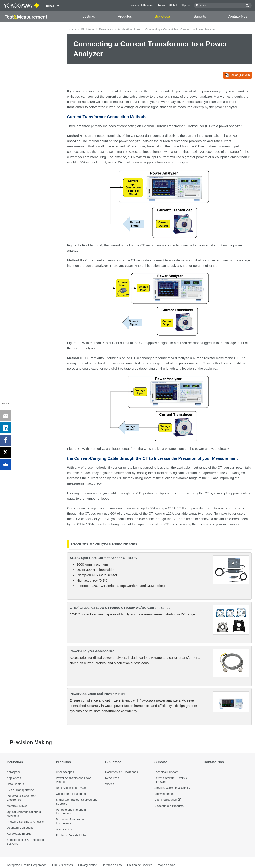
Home (72, 29)
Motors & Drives (17, 806)
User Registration (166, 800)
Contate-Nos (237, 16)
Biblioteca (162, 16)
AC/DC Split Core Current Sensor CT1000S (103, 558)
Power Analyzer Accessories (92, 651)
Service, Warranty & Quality (172, 788)
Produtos (125, 16)
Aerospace (14, 772)
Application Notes (129, 29)
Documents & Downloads (122, 772)
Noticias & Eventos (142, 6)
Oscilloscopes (65, 772)
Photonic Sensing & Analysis (25, 822)
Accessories (64, 829)
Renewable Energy (19, 834)
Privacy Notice (88, 865)
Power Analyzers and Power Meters (98, 694)
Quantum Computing (20, 828)
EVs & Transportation (21, 790)
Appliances (14, 778)
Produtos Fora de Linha (71, 835)
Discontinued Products (169, 806)
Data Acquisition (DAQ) (71, 788)
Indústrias (87, 16)
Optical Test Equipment (71, 794)
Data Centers (15, 784)
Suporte (200, 16)
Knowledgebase (165, 794)
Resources (106, 29)
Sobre (161, 6)
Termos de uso (112, 865)
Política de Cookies (140, 865)
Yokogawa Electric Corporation (27, 865)
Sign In (185, 6)
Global (173, 6)
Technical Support (166, 772)
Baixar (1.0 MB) (237, 75)
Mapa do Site (167, 865)
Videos (110, 784)
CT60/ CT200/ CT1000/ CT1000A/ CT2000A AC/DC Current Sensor (121, 608)
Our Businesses (62, 865)
